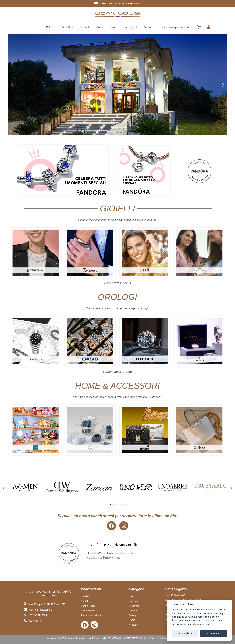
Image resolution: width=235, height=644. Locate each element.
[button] (114, 133)
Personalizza (185, 633)
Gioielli (68, 28)
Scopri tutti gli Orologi (118, 372)
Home (115, 27)
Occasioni (150, 27)
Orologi (84, 27)
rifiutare (205, 621)
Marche (100, 27)
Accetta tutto (214, 633)
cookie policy (211, 617)
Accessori (131, 27)
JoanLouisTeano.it (98, 554)
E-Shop (50, 27)
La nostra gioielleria (176, 28)
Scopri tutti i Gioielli (117, 283)
